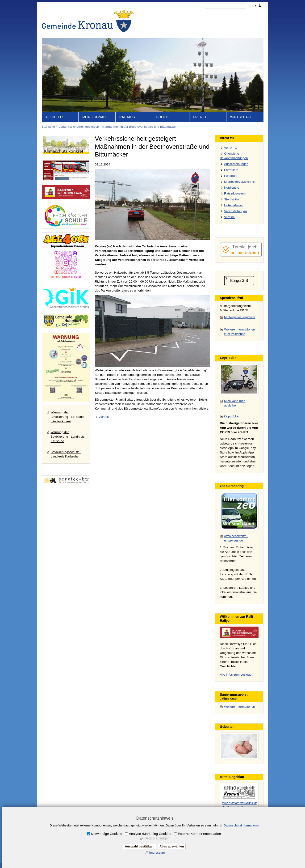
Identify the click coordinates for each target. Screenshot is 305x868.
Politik (163, 117)
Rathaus (127, 117)
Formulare (231, 170)
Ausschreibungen (236, 164)
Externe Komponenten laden (199, 834)
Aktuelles (55, 117)
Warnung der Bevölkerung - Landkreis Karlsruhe (68, 437)
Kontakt (182, 13)
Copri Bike (231, 416)
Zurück (104, 417)
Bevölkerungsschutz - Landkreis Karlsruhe (66, 454)
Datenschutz (219, 13)
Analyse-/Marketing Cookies (150, 834)
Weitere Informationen (240, 707)
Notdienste (232, 188)
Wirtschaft (241, 117)
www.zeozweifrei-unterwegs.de (236, 538)
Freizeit (201, 117)
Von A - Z (230, 148)
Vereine (229, 217)
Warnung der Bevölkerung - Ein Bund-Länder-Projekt (68, 417)
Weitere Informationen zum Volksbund (240, 332)
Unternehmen (234, 205)
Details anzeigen (157, 838)
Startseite (155, 13)
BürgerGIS (239, 281)
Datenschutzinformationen (242, 825)
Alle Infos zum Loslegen (237, 675)
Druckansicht (241, 13)
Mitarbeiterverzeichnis (239, 182)
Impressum (199, 13)
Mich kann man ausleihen (235, 403)
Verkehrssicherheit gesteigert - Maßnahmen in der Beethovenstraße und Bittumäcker (118, 127)
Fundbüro (231, 176)
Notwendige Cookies (107, 834)
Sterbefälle (232, 199)
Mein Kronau (94, 117)
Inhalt (169, 13)
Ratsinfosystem (235, 193)
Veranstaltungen (235, 211)
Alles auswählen (172, 846)
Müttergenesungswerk (240, 317)
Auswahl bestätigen (140, 846)
